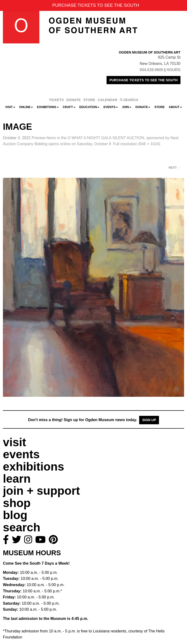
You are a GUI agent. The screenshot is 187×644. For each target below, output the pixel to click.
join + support (41, 491)
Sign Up (149, 420)
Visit (10, 107)
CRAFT (69, 107)
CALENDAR (108, 100)
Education (89, 107)
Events (111, 107)
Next (175, 168)
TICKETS (57, 100)
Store (160, 107)
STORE (89, 100)
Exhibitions (48, 107)
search (22, 527)
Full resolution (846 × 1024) (137, 144)
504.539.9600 (151, 70)
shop (17, 503)
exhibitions (33, 467)
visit (14, 442)
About (175, 107)
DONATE (74, 100)
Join (127, 107)
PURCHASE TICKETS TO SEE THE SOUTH (144, 80)
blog (15, 515)
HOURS (173, 70)
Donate (143, 107)
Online (26, 107)
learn (17, 479)
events (21, 454)
